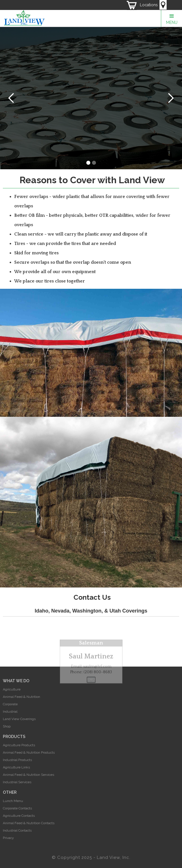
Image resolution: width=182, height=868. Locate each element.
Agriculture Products (19, 745)
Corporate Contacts (17, 808)
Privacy (8, 838)
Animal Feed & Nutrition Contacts (29, 823)
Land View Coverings (19, 719)
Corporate (10, 704)
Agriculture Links (16, 767)
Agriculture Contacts (19, 816)
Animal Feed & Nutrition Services (28, 775)
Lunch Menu (13, 801)
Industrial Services (17, 782)
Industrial (10, 712)
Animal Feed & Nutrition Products (29, 752)
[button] (171, 18)
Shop (7, 726)
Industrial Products (17, 760)
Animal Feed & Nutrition (22, 697)
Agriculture (12, 689)
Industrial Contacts (17, 830)
